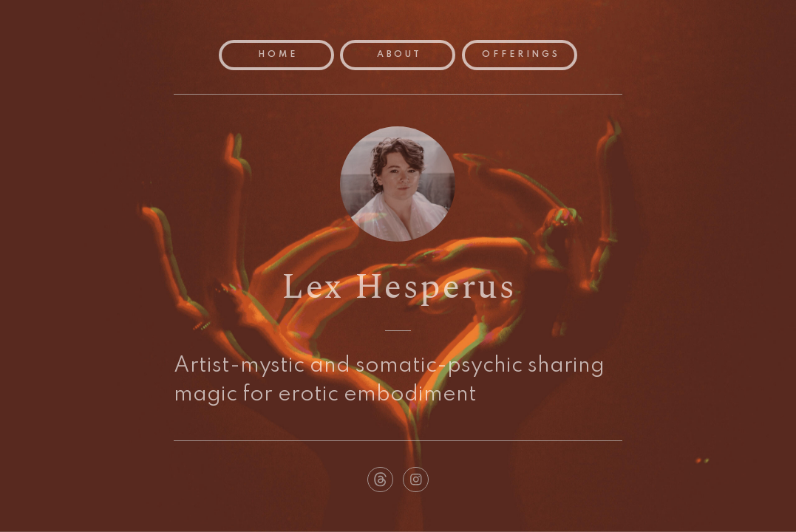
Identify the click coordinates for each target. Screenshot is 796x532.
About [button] (400, 55)
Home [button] (278, 55)
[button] (380, 480)
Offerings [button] (521, 55)
